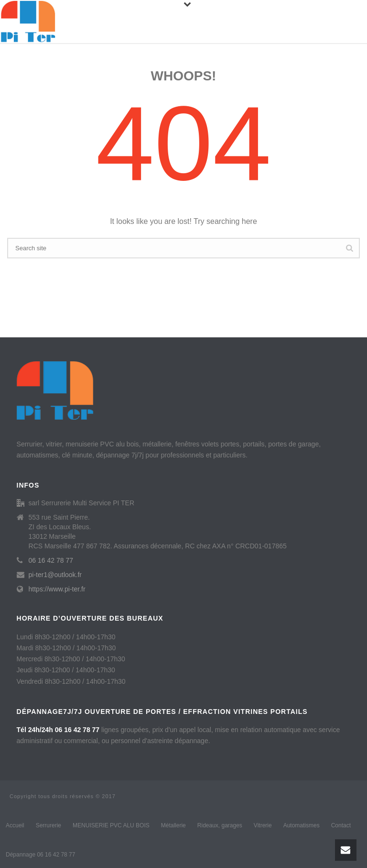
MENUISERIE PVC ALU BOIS (111, 825)
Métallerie (173, 825)
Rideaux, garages (220, 825)
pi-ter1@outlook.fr (55, 575)
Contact (341, 825)
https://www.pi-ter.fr (57, 589)
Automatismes (302, 825)
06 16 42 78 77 (51, 560)
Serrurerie (49, 825)
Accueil (15, 825)
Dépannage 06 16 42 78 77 (40, 855)
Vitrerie (263, 825)
